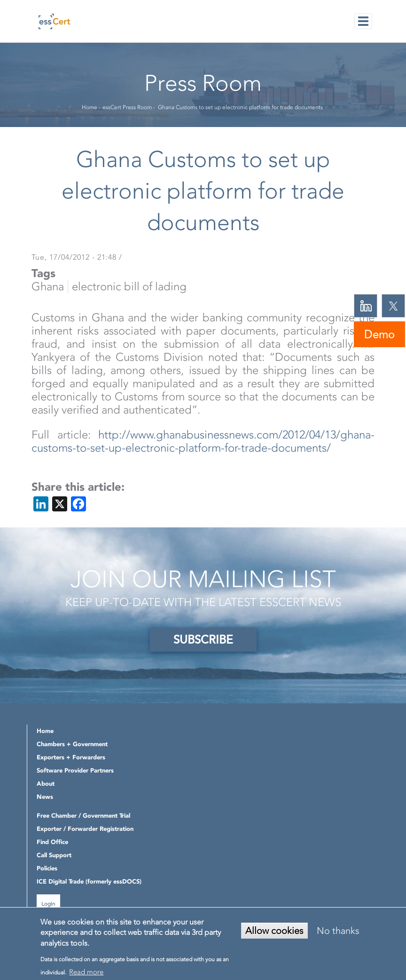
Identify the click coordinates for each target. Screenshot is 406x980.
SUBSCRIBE (203, 640)
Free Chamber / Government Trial (83, 816)
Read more (86, 972)
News (45, 797)
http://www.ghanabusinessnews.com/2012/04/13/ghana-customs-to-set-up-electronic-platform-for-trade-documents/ (203, 441)
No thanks (338, 931)
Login (48, 903)
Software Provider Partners (75, 770)
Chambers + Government (72, 744)
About (46, 784)
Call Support (54, 855)
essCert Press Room (127, 107)
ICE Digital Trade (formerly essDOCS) (89, 881)
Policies (47, 868)
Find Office (52, 842)
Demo (379, 334)
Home (90, 107)
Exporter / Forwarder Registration (85, 829)
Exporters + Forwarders (71, 757)
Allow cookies (274, 931)
